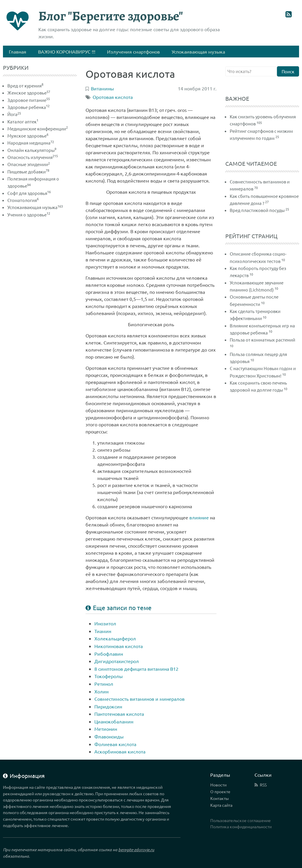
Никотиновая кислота (119, 646)
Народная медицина (31, 143)
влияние (199, 517)
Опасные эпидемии (29, 164)
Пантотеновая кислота (119, 714)
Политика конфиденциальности (241, 826)
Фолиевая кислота (115, 744)
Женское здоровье (29, 93)
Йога (14, 114)
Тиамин (103, 631)
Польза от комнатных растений (262, 340)
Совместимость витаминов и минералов (139, 699)
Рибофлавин (109, 654)
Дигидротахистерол (117, 661)
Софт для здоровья (29, 193)
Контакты (220, 798)
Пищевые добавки (28, 172)
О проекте (220, 791)
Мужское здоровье (28, 136)
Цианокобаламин (114, 721)
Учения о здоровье (29, 214)
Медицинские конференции (38, 129)
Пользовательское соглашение (241, 820)
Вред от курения (25, 86)
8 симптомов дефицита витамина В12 (136, 669)
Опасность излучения (33, 157)
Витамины (102, 88)
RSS (263, 785)
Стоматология (23, 200)
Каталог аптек (23, 121)
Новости (218, 785)
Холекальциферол (115, 638)
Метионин (106, 729)
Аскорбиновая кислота (120, 751)
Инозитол (105, 623)
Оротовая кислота (113, 97)
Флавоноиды (109, 736)
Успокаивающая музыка (35, 207)
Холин (101, 691)
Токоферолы (109, 676)
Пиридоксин (108, 706)
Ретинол (104, 684)
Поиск (288, 71)
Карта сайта (221, 805)
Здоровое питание (29, 100)
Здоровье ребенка (28, 107)
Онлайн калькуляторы (32, 150)
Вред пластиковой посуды (257, 210)
